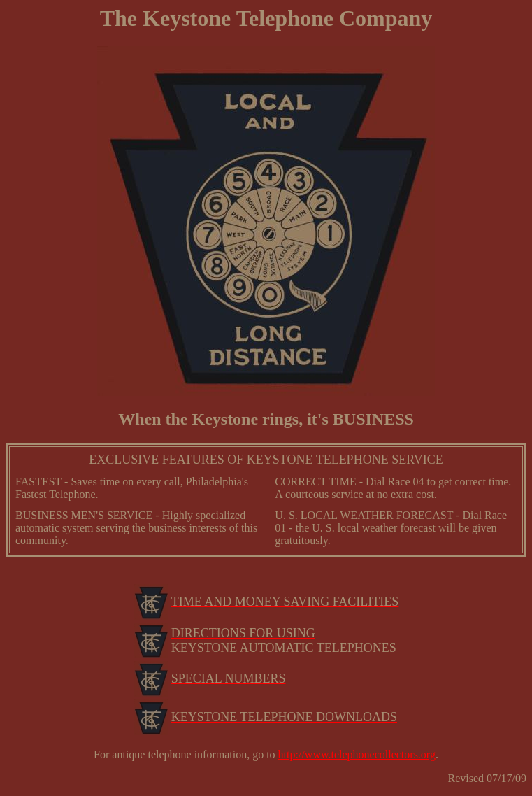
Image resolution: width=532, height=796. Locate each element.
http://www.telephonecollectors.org (357, 754)
